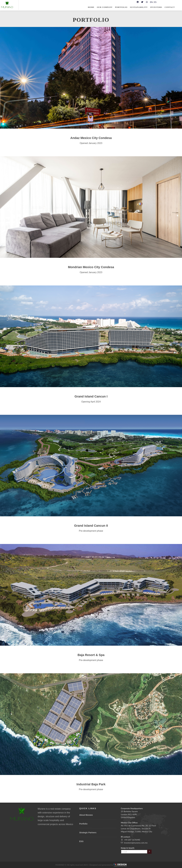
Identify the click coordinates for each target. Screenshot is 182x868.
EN (151, 2)
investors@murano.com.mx (136, 843)
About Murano (86, 815)
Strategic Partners (88, 833)
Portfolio (83, 824)
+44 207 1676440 (132, 840)
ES (155, 2)
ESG (81, 841)
